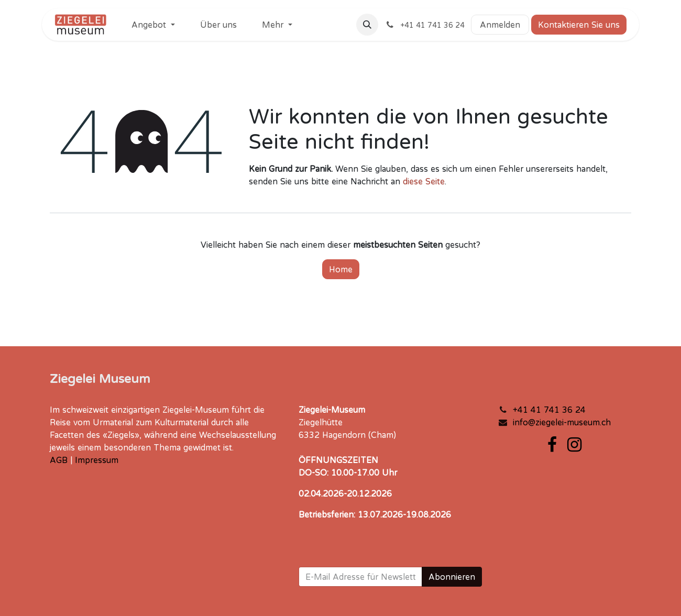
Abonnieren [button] (452, 577)
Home (341, 269)
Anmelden (500, 25)
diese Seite (424, 181)
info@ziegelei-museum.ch (562, 422)
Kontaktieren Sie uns (579, 25)
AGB (59, 460)
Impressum (97, 460)
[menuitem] (153, 25)
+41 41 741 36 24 (549, 410)
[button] (367, 25)
